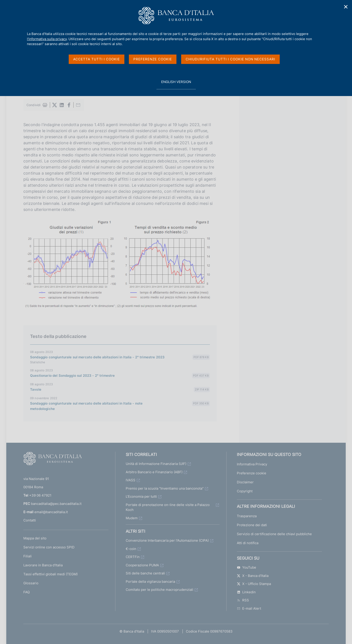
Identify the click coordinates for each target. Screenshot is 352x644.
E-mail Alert (249, 608)
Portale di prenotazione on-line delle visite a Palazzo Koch (168, 507)
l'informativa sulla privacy (47, 39)
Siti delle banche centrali (145, 573)
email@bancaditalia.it (51, 512)
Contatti (30, 520)
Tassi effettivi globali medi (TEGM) (51, 574)
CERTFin (133, 557)
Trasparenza (247, 516)
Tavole (36, 389)
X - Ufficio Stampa (254, 584)
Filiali (27, 556)
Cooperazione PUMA (142, 565)
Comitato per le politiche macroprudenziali (159, 590)
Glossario (31, 583)
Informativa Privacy (252, 464)
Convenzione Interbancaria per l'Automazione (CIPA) (167, 540)
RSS (243, 600)
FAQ (26, 592)
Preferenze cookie (252, 473)
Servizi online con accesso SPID (49, 547)
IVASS (131, 480)
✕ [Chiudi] (346, 7)
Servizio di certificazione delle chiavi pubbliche (274, 534)
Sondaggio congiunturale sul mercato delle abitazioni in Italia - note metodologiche (86, 406)
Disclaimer (245, 482)
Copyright (245, 491)
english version (176, 84)
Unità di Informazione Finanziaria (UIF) (156, 464)
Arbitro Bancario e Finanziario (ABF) (154, 472)
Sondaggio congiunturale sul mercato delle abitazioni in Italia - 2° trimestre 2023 (97, 357)
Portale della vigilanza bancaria (150, 582)
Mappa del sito (35, 538)
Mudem (132, 518)
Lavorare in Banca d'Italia (43, 565)
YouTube (246, 567)
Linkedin (246, 592)
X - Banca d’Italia (253, 576)
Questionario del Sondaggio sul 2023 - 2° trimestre (73, 376)
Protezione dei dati (252, 525)
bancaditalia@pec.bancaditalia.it (56, 504)
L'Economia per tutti (141, 496)
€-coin (131, 549)
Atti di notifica (248, 543)
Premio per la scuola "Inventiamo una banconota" (165, 488)
